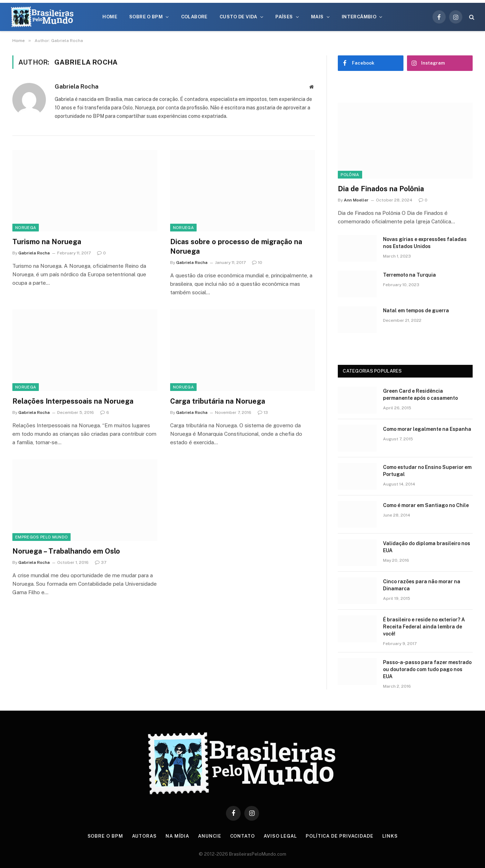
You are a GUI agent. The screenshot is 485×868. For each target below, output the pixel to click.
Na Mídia (177, 836)
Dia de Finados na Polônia (381, 189)
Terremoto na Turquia (409, 275)
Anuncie (209, 836)
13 (263, 412)
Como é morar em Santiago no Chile (426, 505)
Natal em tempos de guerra (416, 311)
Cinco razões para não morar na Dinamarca (422, 585)
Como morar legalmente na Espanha (427, 429)
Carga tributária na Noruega (218, 401)
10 (257, 263)
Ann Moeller (356, 200)
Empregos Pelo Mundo (41, 537)
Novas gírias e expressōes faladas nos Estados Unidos (425, 243)
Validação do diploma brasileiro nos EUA (427, 547)
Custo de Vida (238, 17)
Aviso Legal (280, 836)
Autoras (144, 836)
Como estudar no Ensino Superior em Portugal (427, 471)
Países (284, 17)
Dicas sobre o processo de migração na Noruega (236, 246)
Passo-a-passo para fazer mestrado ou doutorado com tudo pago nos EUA (427, 669)
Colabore (194, 17)
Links (390, 836)
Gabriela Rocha (77, 86)
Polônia (350, 175)
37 (101, 562)
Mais (317, 17)
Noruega (26, 228)
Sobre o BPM (146, 17)
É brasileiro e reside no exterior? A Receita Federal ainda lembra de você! (424, 627)
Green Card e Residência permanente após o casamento (420, 394)
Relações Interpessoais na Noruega (73, 401)
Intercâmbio (359, 17)
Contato (243, 836)
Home (110, 17)
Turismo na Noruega (47, 242)
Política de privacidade (340, 836)
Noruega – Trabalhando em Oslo (66, 551)
